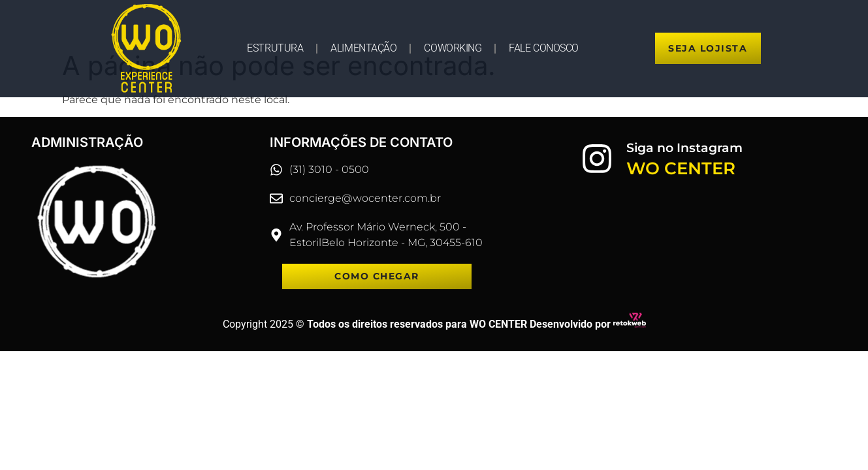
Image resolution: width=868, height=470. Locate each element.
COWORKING (453, 48)
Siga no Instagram (684, 148)
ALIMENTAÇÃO (363, 48)
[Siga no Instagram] (597, 159)
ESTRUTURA (275, 48)
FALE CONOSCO (544, 48)
